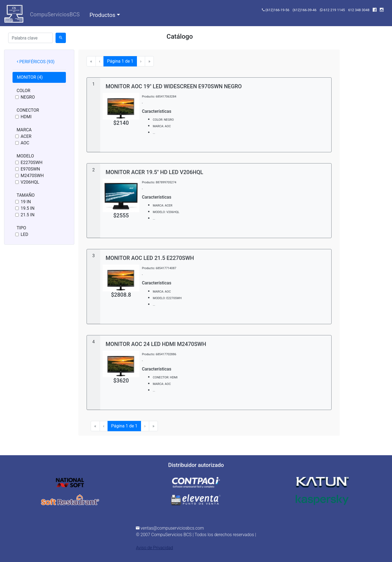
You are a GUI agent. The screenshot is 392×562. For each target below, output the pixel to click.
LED (24, 234)
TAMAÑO (26, 195)
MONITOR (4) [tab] (30, 77)
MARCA (24, 130)
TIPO (21, 228)
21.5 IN (28, 215)
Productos (102, 15)
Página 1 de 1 (122, 61)
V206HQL (30, 182)
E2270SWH (32, 162)
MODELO (25, 156)
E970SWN (30, 169)
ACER (26, 136)
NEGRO (28, 97)
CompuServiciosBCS (56, 14)
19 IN (26, 202)
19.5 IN (28, 208)
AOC (25, 143)
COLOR (23, 91)
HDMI (26, 117)
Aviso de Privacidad (154, 548)
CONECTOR (28, 110)
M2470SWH (32, 176)
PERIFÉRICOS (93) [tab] (36, 62)
